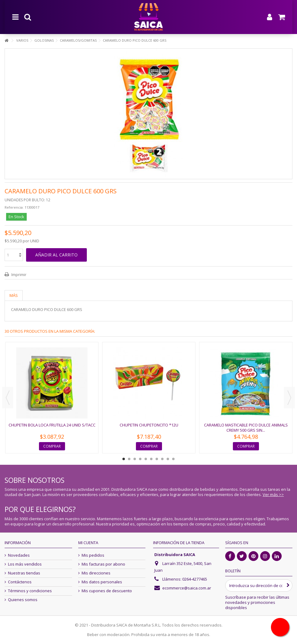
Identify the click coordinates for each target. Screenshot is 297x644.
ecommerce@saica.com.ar (187, 588)
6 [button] (151, 459)
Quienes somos (23, 600)
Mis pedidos (93, 555)
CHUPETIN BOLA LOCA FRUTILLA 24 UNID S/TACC (52, 425)
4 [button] (140, 459)
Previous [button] (8, 398)
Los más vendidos (25, 564)
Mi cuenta (88, 543)
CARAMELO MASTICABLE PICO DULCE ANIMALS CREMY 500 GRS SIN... (246, 428)
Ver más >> (273, 494)
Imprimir (18, 275)
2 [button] (129, 459)
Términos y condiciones (30, 591)
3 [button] (135, 459)
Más (14, 295)
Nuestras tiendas (24, 573)
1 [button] (124, 459)
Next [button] (289, 398)
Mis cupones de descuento (107, 591)
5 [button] (146, 459)
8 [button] (162, 459)
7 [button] (157, 459)
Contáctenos (20, 582)
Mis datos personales (102, 582)
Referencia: (14, 207)
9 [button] (168, 459)
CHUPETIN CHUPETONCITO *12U (149, 425)
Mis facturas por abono (103, 564)
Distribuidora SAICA (175, 555)
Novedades (19, 555)
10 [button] (173, 459)
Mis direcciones (96, 573)
